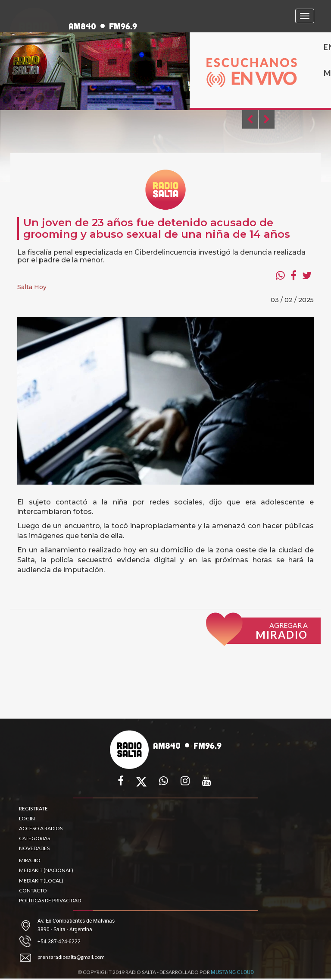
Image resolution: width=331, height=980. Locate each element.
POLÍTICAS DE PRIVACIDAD (50, 900)
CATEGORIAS (34, 838)
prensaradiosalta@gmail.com (71, 957)
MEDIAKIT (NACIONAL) (46, 870)
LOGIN (27, 818)
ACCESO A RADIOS (41, 828)
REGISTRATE (33, 808)
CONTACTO (33, 890)
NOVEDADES (34, 848)
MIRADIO (30, 860)
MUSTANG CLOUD (232, 975)
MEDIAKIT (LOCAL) (41, 881)
